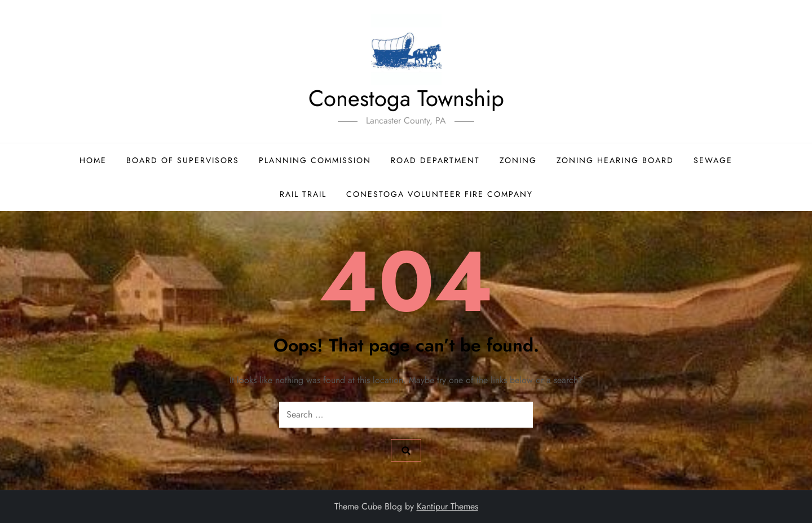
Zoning (518, 160)
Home (93, 160)
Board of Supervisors (183, 160)
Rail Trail (303, 194)
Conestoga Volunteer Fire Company (440, 194)
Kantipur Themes (447, 506)
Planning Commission (315, 160)
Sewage (713, 160)
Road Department (435, 160)
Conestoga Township (406, 98)
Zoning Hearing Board (615, 160)
